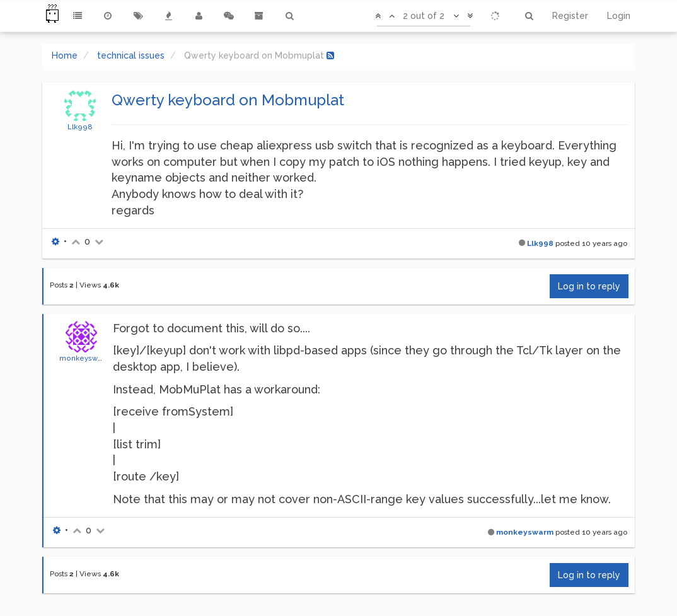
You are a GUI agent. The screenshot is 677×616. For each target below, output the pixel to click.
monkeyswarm (85, 358)
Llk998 (80, 127)
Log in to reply (589, 286)
